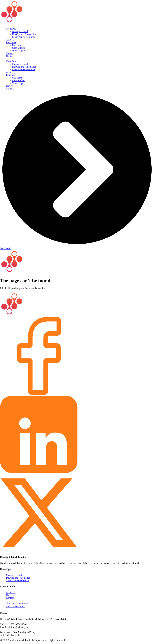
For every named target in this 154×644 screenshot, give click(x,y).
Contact (10, 56)
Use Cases (17, 45)
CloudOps (11, 29)
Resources (11, 42)
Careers (10, 53)
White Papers (19, 51)
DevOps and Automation (24, 34)
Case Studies (18, 48)
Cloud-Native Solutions (24, 37)
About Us (11, 40)
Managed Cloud (20, 31)
